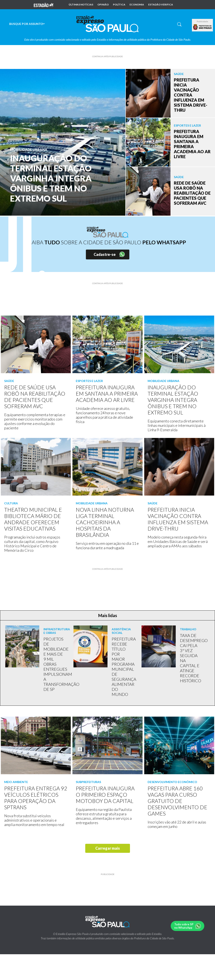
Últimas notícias (81, 5)
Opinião (103, 5)
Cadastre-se (105, 254)
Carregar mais (108, 848)
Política (119, 5)
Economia (137, 5)
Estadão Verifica (161, 5)
